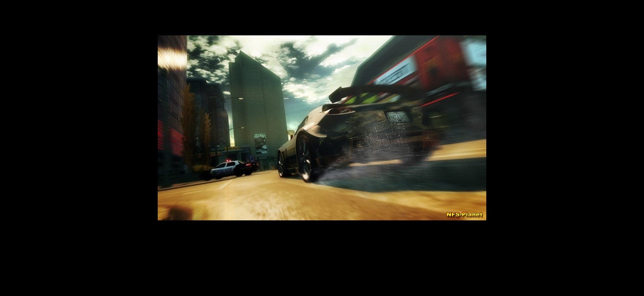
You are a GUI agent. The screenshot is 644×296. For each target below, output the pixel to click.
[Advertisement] (322, 246)
